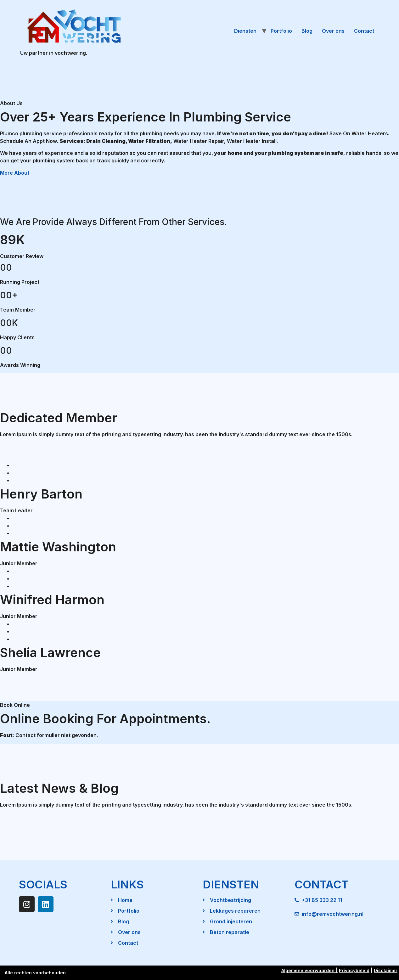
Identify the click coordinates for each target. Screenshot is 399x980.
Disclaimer (386, 970)
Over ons (333, 31)
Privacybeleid (354, 970)
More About (15, 173)
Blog (307, 31)
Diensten (245, 31)
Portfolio (281, 31)
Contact (364, 31)
